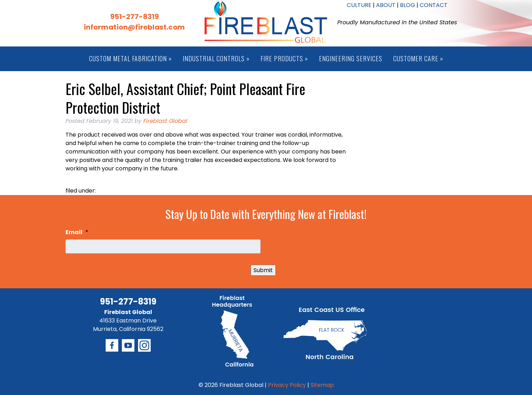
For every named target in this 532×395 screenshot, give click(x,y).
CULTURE (359, 5)
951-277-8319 (134, 17)
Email (77, 233)
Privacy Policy (287, 385)
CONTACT (434, 5)
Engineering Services (351, 58)
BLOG (408, 5)
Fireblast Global (165, 121)
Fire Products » (284, 58)
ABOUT (386, 5)
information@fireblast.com (134, 27)
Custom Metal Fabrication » (130, 58)
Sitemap (322, 385)
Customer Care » (418, 58)
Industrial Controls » (216, 58)
